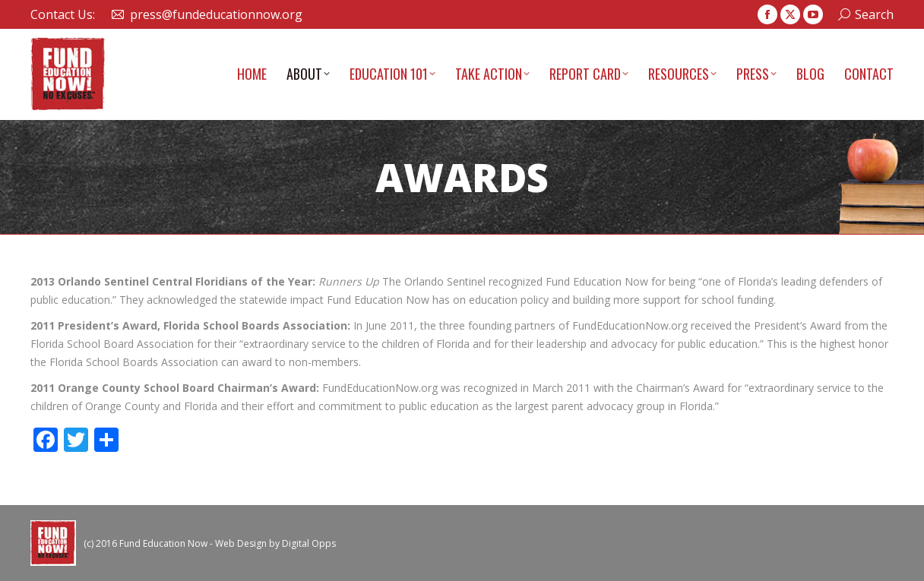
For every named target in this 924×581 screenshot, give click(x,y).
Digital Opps (309, 543)
